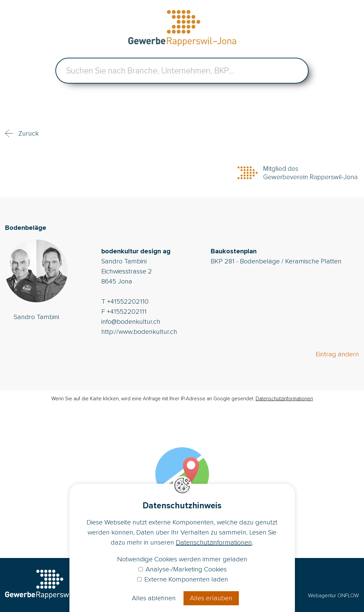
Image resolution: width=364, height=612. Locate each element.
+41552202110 (128, 302)
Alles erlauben (211, 598)
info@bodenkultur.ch (131, 322)
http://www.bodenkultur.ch (139, 332)
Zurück (29, 134)
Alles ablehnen (154, 598)
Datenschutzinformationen (284, 399)
